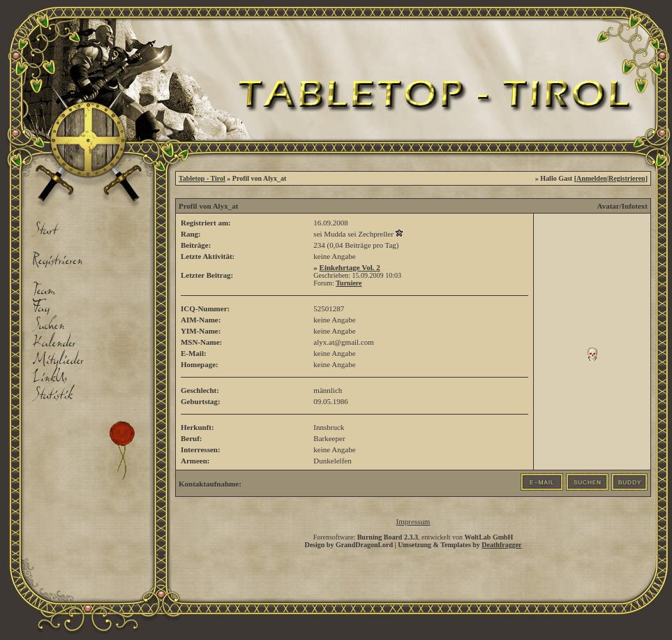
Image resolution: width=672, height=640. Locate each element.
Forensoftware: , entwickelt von (413, 537)
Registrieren (627, 178)
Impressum (413, 521)
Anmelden (592, 178)
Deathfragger (501, 545)
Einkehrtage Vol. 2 (350, 267)
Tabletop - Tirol (202, 178)
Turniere (349, 283)
